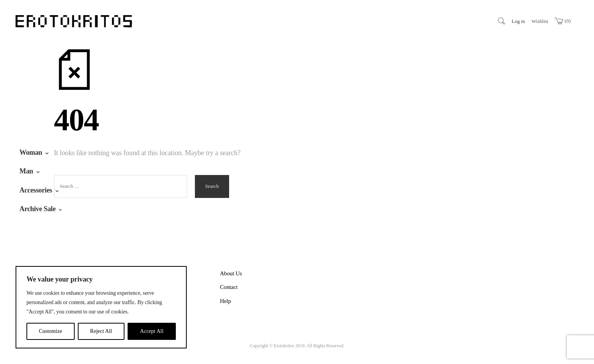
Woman (31, 152)
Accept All (152, 331)
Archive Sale (38, 209)
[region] (101, 307)
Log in (518, 21)
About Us (231, 273)
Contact (229, 287)
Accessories (36, 190)
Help (225, 301)
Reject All (101, 331)
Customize (51, 331)
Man (26, 171)
